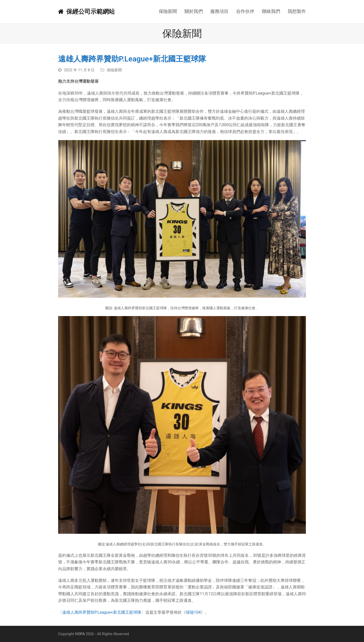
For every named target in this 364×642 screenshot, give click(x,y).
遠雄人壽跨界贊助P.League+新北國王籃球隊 (102, 612)
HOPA (80, 634)
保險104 (193, 612)
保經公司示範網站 (86, 12)
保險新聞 (114, 70)
